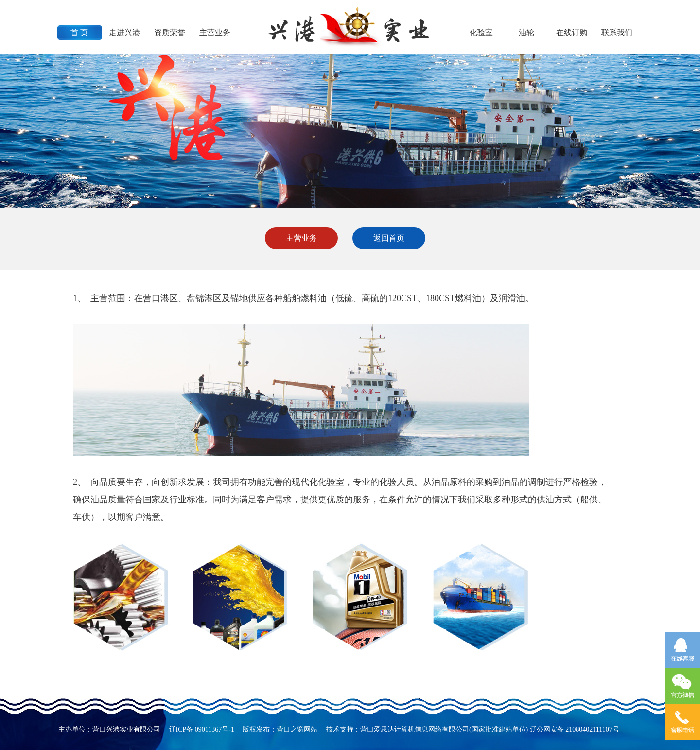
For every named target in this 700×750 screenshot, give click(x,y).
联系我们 (617, 32)
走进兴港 (124, 32)
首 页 (79, 32)
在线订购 (572, 32)
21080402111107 (589, 729)
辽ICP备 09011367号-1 (202, 729)
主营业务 (215, 32)
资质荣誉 (170, 32)
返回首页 (389, 238)
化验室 (481, 32)
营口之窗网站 (297, 729)
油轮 (526, 32)
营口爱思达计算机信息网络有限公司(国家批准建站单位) (444, 729)
